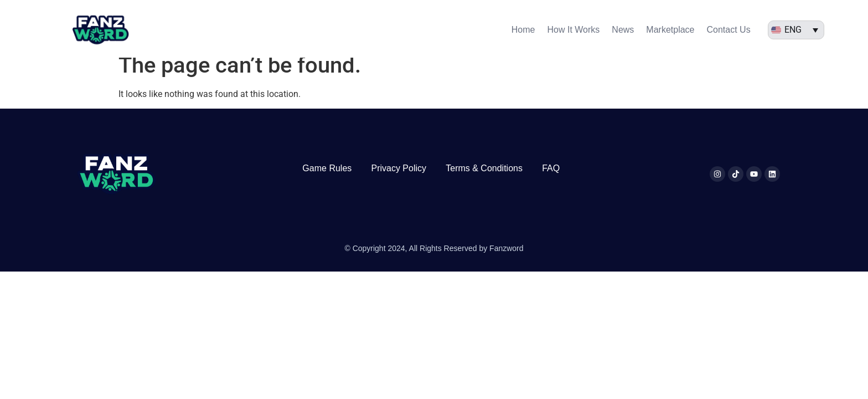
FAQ (551, 178)
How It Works (574, 30)
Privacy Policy (399, 178)
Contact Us (729, 30)
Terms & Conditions (484, 178)
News (623, 30)
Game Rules (327, 178)
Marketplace (670, 30)
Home (523, 30)
